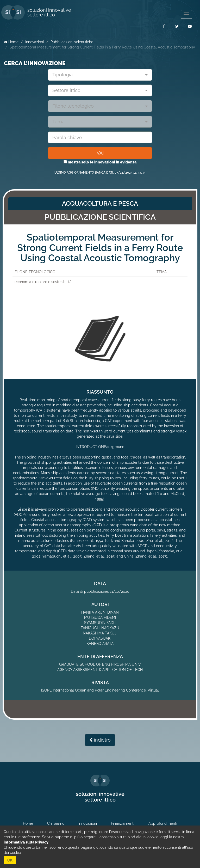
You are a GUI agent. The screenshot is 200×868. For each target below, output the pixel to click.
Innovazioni (35, 42)
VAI (100, 153)
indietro (100, 740)
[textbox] (98, 75)
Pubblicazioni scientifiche (72, 42)
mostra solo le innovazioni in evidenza (100, 162)
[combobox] (100, 75)
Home (11, 42)
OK (10, 860)
